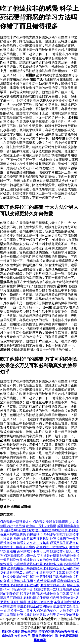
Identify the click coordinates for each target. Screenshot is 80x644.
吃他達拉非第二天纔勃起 (18, 572)
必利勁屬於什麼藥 (36, 598)
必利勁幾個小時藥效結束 (25, 568)
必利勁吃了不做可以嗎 (33, 551)
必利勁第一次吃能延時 (63, 615)
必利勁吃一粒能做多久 (52, 547)
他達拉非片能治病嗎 (31, 615)
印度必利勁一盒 (22, 589)
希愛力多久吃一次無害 (33, 543)
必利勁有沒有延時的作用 (61, 568)
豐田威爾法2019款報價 (51, 530)
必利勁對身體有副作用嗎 (51, 522)
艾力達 (74, 522)
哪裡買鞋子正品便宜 (64, 543)
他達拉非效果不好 (53, 585)
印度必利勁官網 (31, 594)
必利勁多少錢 (53, 564)
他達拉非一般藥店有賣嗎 (18, 547)
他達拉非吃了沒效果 (51, 572)
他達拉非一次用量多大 (20, 611)
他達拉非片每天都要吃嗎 (31, 539)
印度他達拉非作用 (20, 581)
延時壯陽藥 (18, 602)
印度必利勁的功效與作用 (56, 632)
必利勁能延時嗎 (45, 581)
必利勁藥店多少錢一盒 (20, 556)
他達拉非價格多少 (40, 602)
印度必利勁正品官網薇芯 (35, 606)
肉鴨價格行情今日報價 (43, 534)
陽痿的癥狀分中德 (45, 636)
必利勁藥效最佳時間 (28, 564)
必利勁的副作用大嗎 (51, 611)
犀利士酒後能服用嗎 (44, 577)
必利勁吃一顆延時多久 (16, 522)
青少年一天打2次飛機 (41, 526)
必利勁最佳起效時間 (25, 585)
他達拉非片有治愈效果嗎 (41, 560)
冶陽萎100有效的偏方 (19, 530)
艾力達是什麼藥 (48, 556)
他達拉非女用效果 (56, 594)
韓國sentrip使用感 (12, 526)
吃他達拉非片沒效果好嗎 (19, 632)
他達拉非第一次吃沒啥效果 (53, 589)
